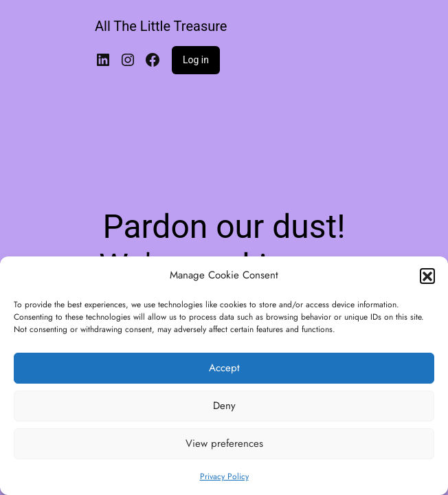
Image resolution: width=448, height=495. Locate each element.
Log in (196, 60)
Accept (224, 368)
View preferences (224, 443)
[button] (427, 276)
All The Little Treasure (161, 26)
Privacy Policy (224, 476)
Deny (224, 406)
